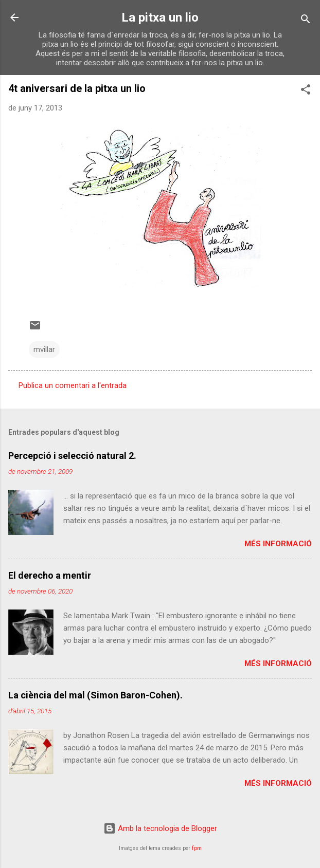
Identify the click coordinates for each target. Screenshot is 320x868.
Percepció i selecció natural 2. (72, 456)
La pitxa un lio (160, 17)
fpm (197, 848)
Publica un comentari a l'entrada (73, 385)
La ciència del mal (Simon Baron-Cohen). (95, 695)
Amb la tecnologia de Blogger (160, 828)
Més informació (278, 544)
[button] (306, 91)
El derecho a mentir (50, 575)
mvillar (44, 349)
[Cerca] (306, 21)
